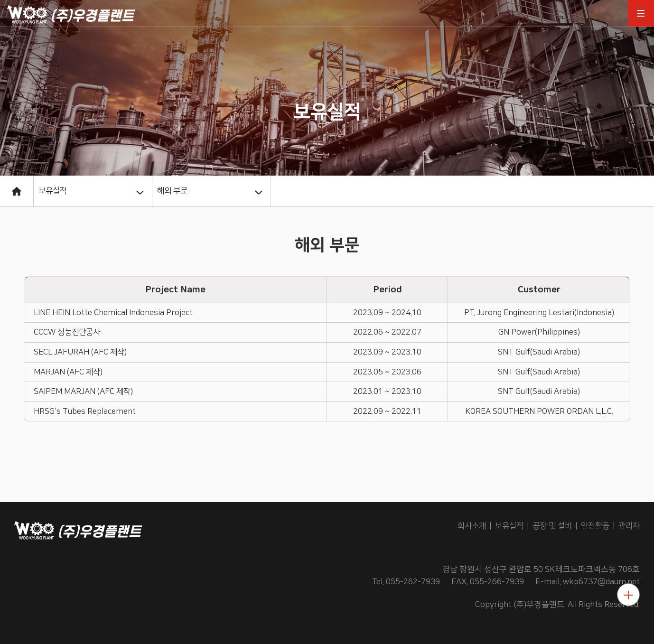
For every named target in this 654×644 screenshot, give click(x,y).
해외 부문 (172, 191)
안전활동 (595, 526)
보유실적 (53, 191)
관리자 (629, 526)
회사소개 (472, 526)
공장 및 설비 (552, 526)
